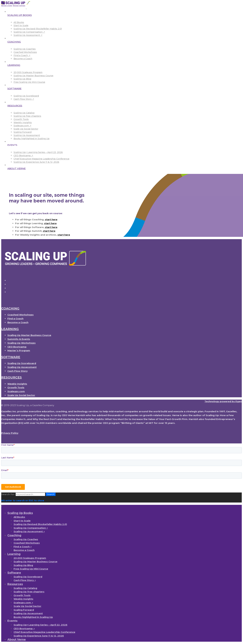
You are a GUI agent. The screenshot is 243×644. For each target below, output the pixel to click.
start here (51, 219)
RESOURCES (11, 377)
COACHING (10, 308)
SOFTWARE (11, 357)
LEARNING (10, 329)
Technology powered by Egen (223, 401)
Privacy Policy (10, 433)
